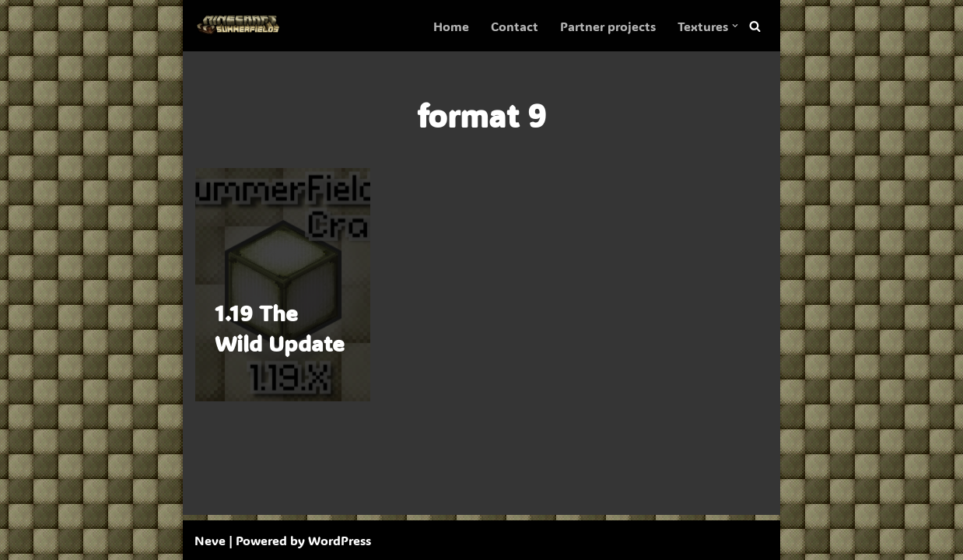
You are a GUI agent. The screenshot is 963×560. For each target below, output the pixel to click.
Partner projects (608, 26)
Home (451, 26)
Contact (515, 26)
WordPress (340, 540)
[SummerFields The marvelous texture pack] (241, 26)
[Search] (755, 26)
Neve (210, 540)
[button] (735, 26)
